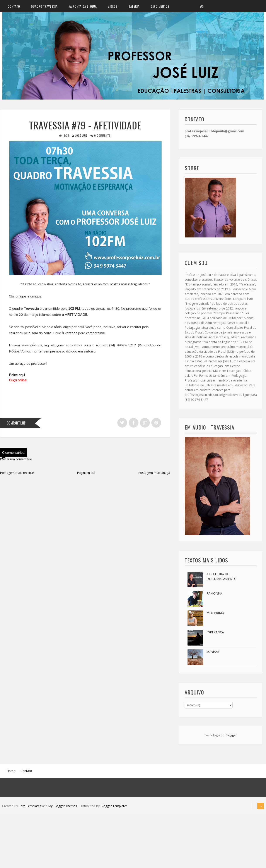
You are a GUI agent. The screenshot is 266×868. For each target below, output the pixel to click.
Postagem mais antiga (154, 474)
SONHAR (213, 653)
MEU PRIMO (215, 614)
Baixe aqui (17, 376)
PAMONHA (214, 595)
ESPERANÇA (215, 633)
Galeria (134, 7)
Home (11, 772)
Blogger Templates (114, 807)
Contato (14, 7)
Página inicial (86, 474)
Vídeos (113, 7)
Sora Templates (30, 807)
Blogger (231, 737)
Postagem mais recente (17, 474)
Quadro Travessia (44, 7)
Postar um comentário (16, 460)
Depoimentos (160, 7)
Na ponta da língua (83, 7)
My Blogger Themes (63, 807)
